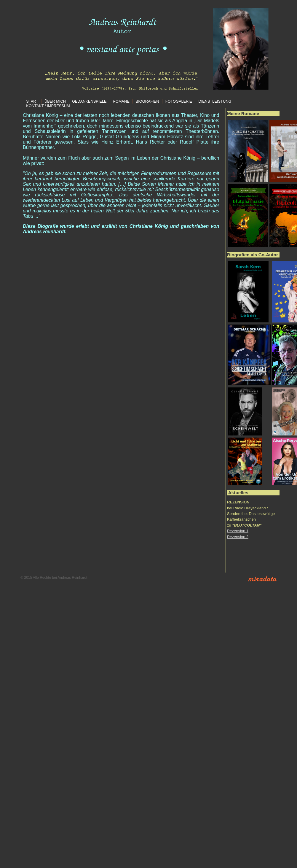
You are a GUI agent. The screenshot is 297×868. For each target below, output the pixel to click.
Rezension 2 (238, 537)
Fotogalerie (179, 101)
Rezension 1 (238, 531)
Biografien (147, 101)
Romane (121, 101)
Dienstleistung (215, 101)
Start (32, 101)
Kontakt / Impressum (48, 106)
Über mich (55, 101)
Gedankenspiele (89, 101)
